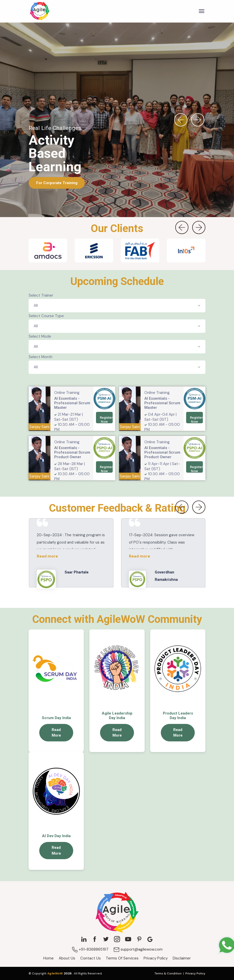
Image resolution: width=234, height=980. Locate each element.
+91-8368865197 (90, 949)
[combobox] (117, 306)
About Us (67, 958)
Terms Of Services (122, 958)
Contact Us (91, 958)
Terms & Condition (168, 973)
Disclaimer (182, 958)
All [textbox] (36, 305)
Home (48, 958)
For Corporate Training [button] (57, 183)
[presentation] (181, 120)
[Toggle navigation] (202, 11)
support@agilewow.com (138, 949)
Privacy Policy (156, 958)
